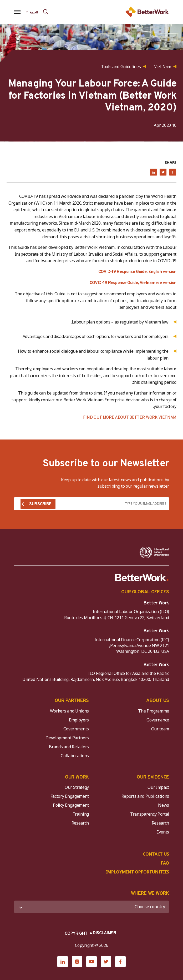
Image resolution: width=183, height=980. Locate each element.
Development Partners (67, 738)
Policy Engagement (70, 805)
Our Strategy (77, 787)
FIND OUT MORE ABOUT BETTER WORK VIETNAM (130, 418)
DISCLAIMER (105, 933)
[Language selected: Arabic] (32, 12)
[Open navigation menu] (17, 12)
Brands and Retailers (69, 747)
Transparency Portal (150, 814)
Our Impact (158, 787)
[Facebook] (120, 962)
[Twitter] (106, 962)
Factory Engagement (70, 796)
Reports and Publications (145, 796)
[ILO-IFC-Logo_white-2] (154, 552)
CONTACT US (156, 854)
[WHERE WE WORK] (91, 907)
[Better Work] (142, 578)
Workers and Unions (69, 711)
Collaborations (75, 756)
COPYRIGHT (76, 934)
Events (163, 832)
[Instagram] (77, 962)
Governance (158, 720)
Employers (79, 720)
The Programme (154, 711)
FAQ (165, 863)
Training (81, 814)
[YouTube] (91, 962)
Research (160, 823)
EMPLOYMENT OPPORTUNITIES (137, 872)
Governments (76, 729)
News (164, 805)
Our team (160, 729)
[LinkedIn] (63, 962)
